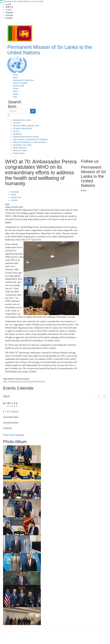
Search (8, 115)
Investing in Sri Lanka (22, 145)
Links (15, 97)
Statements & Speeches (23, 80)
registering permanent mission (26, 137)
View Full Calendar (14, 435)
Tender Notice (19, 153)
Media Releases (20, 148)
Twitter (14, 195)
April (6, 396)
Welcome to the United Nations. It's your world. (23, 1)
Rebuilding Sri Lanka (22, 120)
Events (16, 89)
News (15, 77)
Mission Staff (18, 86)
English (9, 10)
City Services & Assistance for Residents (30, 139)
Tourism (16, 131)
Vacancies (17, 134)
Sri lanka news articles (23, 128)
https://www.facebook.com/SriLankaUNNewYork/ (24, 382)
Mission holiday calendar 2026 (26, 126)
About (15, 91)
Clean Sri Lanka (20, 150)
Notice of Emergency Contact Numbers (30, 142)
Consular (17, 123)
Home (15, 75)
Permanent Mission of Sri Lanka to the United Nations (50, 50)
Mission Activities (20, 83)
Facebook (15, 192)
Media (16, 94)
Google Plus (16, 197)
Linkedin (14, 200)
